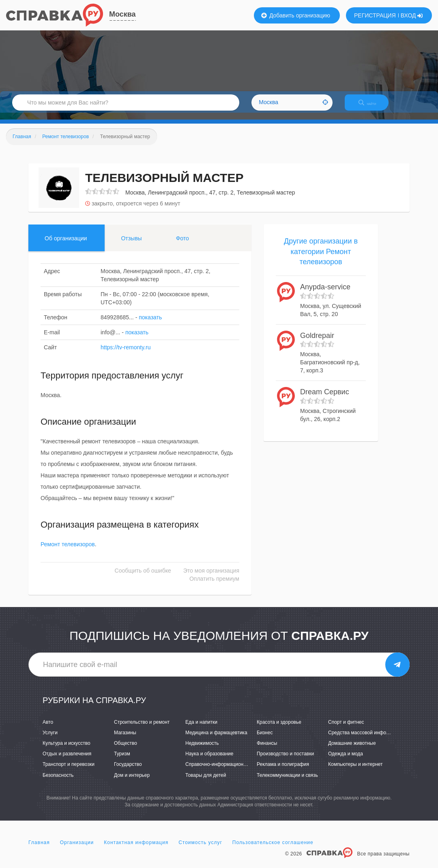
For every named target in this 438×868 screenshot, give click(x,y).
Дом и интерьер (132, 782)
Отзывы (131, 245)
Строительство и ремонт (142, 729)
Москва (122, 14)
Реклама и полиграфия (283, 772)
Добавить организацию (296, 15)
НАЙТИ (373, 107)
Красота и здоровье (279, 729)
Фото (182, 245)
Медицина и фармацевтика (216, 740)
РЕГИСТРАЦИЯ (375, 15)
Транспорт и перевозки (69, 772)
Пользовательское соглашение (273, 849)
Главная (39, 849)
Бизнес (265, 740)
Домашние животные (352, 750)
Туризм (122, 761)
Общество (126, 750)
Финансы (267, 750)
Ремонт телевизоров (68, 552)
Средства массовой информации (366, 740)
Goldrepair (317, 342)
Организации (77, 849)
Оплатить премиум (214, 586)
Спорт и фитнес (346, 729)
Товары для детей (206, 782)
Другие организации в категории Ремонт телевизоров (321, 258)
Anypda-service (325, 294)
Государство (128, 772)
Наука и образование (209, 761)
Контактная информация (136, 849)
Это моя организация (211, 578)
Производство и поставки (285, 761)
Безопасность (58, 782)
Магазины (125, 740)
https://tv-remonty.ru (126, 354)
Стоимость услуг (200, 849)
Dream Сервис (325, 399)
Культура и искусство (67, 750)
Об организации (66, 245)
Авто (48, 729)
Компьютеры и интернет (355, 772)
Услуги (50, 740)
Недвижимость (202, 750)
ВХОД (412, 15)
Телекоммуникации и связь (287, 782)
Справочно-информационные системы (229, 772)
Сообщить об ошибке (143, 578)
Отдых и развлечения (67, 761)
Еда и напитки (201, 729)
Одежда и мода (346, 761)
